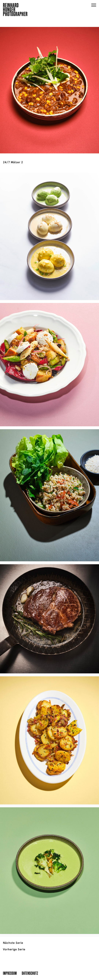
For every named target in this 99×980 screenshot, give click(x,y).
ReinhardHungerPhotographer (15, 10)
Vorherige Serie (14, 949)
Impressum (10, 973)
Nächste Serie (13, 943)
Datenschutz (30, 973)
